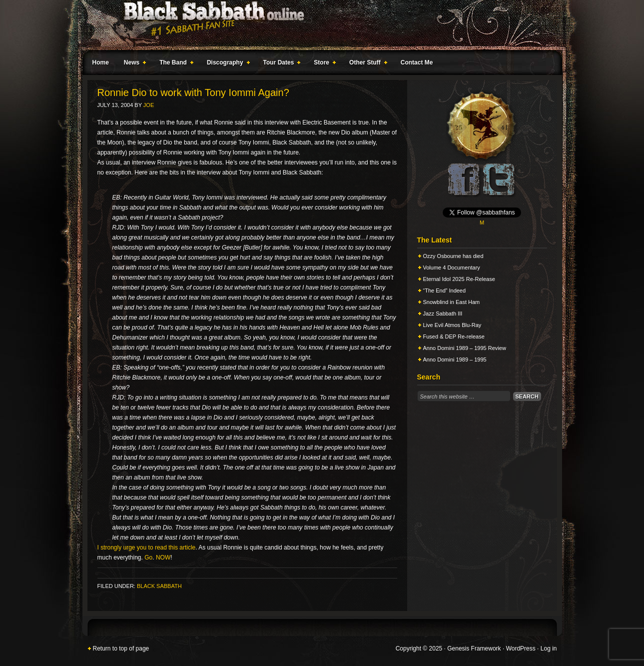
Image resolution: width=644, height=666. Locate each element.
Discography (226, 64)
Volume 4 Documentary (452, 267)
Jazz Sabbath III (443, 313)
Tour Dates (280, 64)
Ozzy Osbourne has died (453, 256)
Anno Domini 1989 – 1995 (455, 359)
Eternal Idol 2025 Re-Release (459, 279)
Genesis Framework (474, 648)
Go (148, 557)
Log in (549, 648)
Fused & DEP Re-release (454, 336)
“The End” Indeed (445, 290)
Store (323, 64)
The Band (174, 64)
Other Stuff (366, 64)
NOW (163, 557)
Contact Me (417, 62)
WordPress (521, 648)
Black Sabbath (159, 586)
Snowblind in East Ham (452, 302)
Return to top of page (121, 648)
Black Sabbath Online (317, 25)
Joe (149, 105)
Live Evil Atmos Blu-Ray (452, 325)
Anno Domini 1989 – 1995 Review (465, 348)
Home (101, 62)
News (133, 64)
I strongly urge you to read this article (147, 547)
